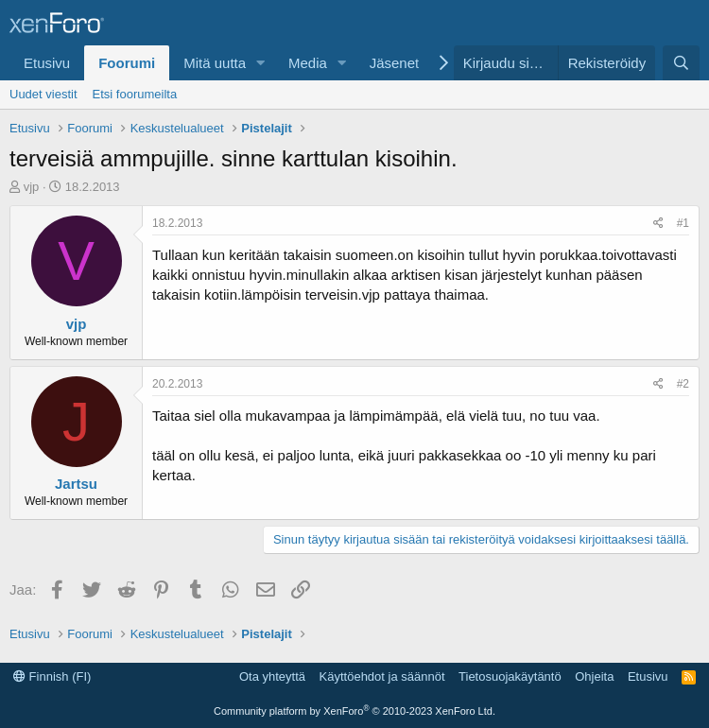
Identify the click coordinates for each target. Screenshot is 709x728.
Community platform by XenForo (354, 711)
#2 (683, 384)
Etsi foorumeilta (135, 94)
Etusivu (47, 63)
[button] (261, 63)
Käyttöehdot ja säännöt (382, 676)
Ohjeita (594, 676)
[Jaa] (658, 224)
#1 (683, 223)
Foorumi (127, 63)
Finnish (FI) (52, 676)
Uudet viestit (43, 94)
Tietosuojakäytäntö (510, 676)
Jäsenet (395, 63)
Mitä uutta (215, 63)
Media (308, 63)
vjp (32, 187)
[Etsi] (681, 63)
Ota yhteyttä (272, 676)
